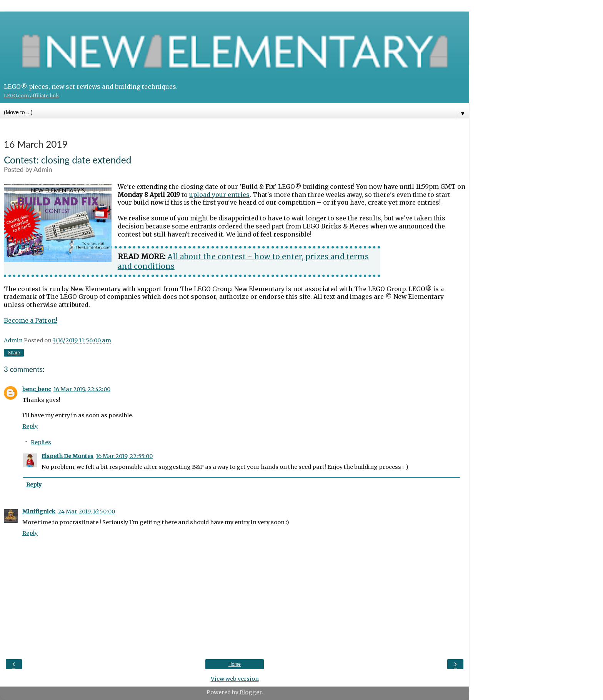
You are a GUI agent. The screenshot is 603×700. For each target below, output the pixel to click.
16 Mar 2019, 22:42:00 (82, 389)
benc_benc (37, 389)
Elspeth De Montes (67, 456)
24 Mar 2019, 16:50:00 (86, 512)
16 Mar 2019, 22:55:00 (124, 456)
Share (14, 353)
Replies (41, 442)
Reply (30, 426)
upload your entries (219, 195)
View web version (235, 679)
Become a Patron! (31, 320)
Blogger (251, 692)
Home (235, 664)
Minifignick (39, 512)
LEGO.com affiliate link (32, 96)
